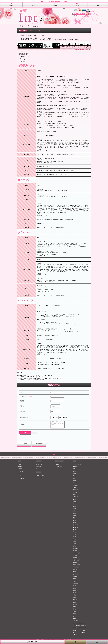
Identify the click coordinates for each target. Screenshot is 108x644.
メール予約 (39, 466)
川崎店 (75, 510)
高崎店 (75, 524)
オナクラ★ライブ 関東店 (79, 632)
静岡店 (75, 543)
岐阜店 (75, 540)
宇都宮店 (75, 526)
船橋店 (75, 522)
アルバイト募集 (40, 477)
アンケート (20, 473)
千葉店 (75, 517)
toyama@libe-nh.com (46, 227)
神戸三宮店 (76, 571)
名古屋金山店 (76, 554)
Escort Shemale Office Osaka (79, 629)
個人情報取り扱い (59, 468)
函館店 (75, 470)
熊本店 (75, 610)
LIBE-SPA (75, 636)
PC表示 (24, 445)
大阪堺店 (75, 564)
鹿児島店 (75, 617)
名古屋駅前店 (76, 550)
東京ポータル (76, 480)
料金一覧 (20, 468)
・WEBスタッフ (23, 61)
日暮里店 (75, 491)
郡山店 (75, 477)
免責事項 (57, 466)
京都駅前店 (76, 578)
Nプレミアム (76, 529)
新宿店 (75, 482)
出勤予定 (20, 470)
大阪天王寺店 (76, 566)
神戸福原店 (76, 568)
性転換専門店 (76, 585)
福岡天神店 (76, 601)
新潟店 (75, 531)
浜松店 (75, 545)
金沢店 (75, 536)
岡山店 (75, 587)
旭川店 (75, 473)
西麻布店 (75, 496)
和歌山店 (75, 582)
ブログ (19, 475)
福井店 (75, 538)
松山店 (75, 594)
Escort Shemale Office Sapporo (80, 624)
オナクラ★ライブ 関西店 (79, 634)
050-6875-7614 (31, 377)
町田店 (75, 501)
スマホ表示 (39, 445)
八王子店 (75, 498)
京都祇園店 (76, 575)
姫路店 (75, 573)
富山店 (75, 533)
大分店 (75, 608)
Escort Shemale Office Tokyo (79, 627)
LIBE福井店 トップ (22, 26)
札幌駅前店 (76, 468)
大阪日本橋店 (76, 561)
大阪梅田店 (76, 559)
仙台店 (75, 475)
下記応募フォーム (41, 175)
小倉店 (75, 603)
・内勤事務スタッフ (24, 57)
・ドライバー (22, 60)
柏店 (74, 519)
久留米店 (75, 606)
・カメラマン (22, 58)
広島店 (75, 592)
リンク (19, 477)
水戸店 (75, 512)
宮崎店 (75, 615)
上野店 (75, 489)
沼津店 (75, 547)
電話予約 (38, 468)
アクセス (38, 470)
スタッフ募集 (39, 479)
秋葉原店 (75, 503)
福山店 (75, 589)
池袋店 (75, 505)
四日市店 (75, 557)
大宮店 (75, 515)
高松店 (75, 596)
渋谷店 (75, 484)
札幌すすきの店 (77, 466)
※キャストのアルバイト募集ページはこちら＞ (33, 35)
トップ (19, 466)
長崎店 (75, 613)
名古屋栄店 (76, 552)
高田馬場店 (76, 487)
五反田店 (75, 494)
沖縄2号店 (75, 622)
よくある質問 (21, 480)
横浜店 (75, 508)
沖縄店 (75, 620)
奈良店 (75, 580)
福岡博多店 (76, 599)
